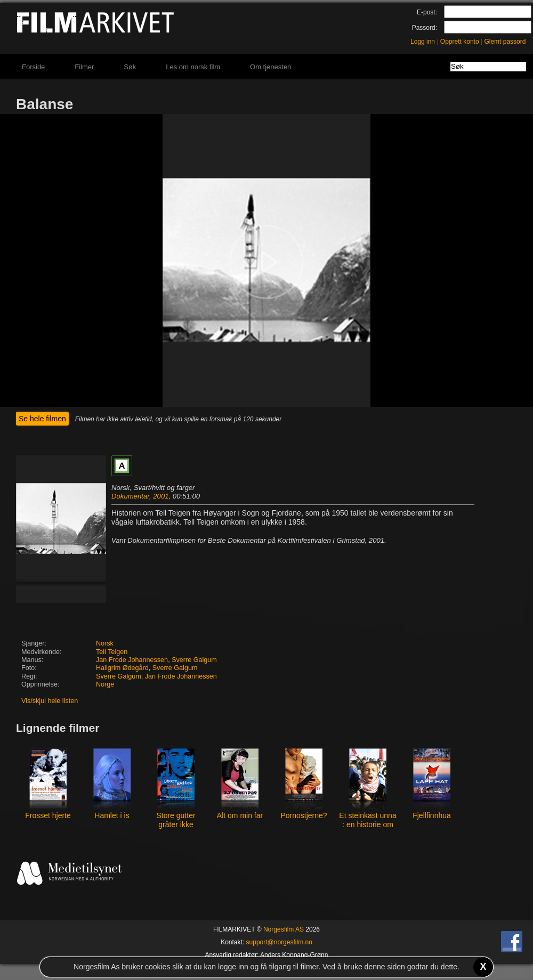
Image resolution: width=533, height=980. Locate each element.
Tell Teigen (112, 652)
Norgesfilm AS (284, 929)
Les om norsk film (193, 67)
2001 (161, 496)
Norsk (105, 643)
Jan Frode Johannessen (132, 660)
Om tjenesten (270, 67)
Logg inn (423, 42)
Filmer (84, 67)
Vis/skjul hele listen (50, 701)
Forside (33, 67)
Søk (130, 67)
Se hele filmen (42, 419)
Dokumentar (130, 496)
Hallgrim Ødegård (122, 668)
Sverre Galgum (194, 660)
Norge (105, 684)
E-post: (427, 12)
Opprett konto (460, 42)
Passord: (425, 28)
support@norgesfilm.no (279, 942)
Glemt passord (505, 42)
